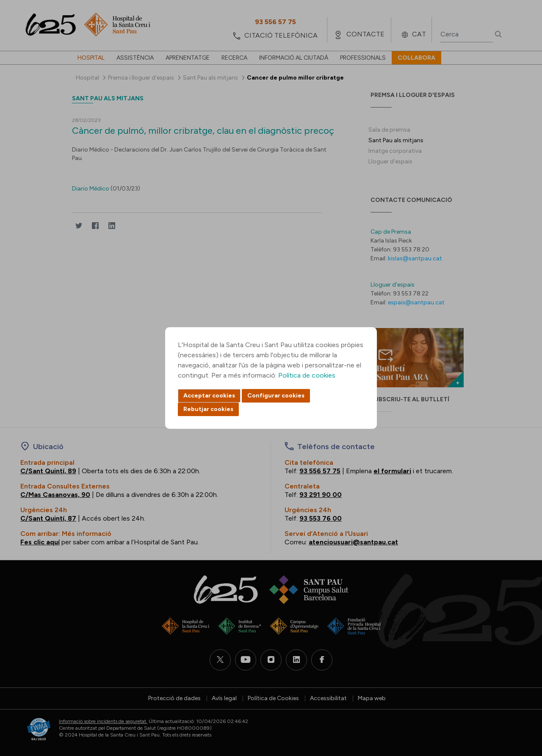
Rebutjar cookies (208, 409)
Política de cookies (307, 375)
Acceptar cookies (209, 396)
